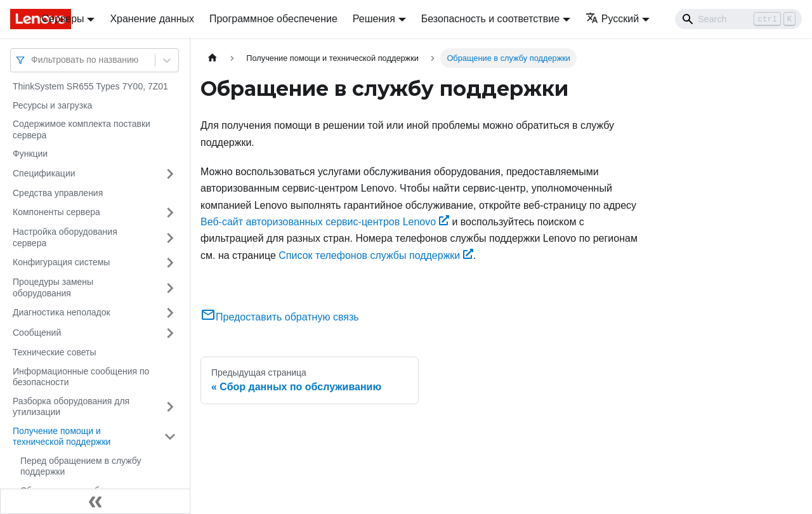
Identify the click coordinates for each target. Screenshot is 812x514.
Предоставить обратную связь (280, 317)
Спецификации (44, 173)
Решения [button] (374, 19)
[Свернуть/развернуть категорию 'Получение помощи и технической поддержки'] (170, 437)
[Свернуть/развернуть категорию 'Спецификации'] (170, 174)
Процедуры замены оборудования (53, 287)
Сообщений (37, 333)
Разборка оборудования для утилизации (71, 407)
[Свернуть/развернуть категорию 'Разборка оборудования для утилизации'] (170, 407)
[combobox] (32, 60)
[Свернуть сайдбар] (95, 501)
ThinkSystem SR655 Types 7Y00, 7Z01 (90, 86)
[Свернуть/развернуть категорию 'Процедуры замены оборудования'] (170, 288)
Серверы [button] (63, 19)
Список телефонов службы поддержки (376, 255)
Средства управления (58, 193)
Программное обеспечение (273, 19)
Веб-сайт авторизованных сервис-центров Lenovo (325, 222)
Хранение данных (152, 19)
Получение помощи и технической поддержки (62, 437)
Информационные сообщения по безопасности (81, 377)
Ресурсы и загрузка (52, 105)
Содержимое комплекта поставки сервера (82, 129)
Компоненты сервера (56, 212)
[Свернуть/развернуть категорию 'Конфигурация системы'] (170, 263)
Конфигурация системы (61, 262)
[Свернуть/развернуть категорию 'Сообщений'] (170, 333)
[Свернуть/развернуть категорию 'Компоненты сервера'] (170, 213)
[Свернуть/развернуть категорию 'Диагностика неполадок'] (170, 313)
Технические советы (55, 352)
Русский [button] (612, 19)
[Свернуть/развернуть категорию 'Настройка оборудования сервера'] (170, 238)
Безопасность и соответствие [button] (490, 19)
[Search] (738, 19)
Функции (30, 154)
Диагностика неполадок (62, 312)
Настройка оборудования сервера (65, 237)
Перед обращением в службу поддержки (81, 466)
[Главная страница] (213, 58)
